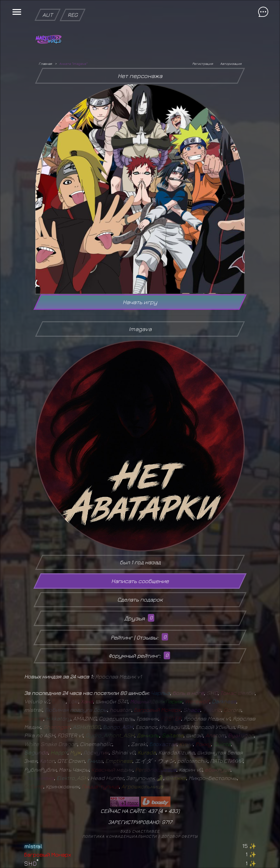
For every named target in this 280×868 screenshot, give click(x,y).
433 (173, 811)
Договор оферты (180, 836)
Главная (45, 64)
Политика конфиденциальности (120, 836)
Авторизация (231, 64)
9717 (167, 822)
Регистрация (203, 64)
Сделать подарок (140, 600)
